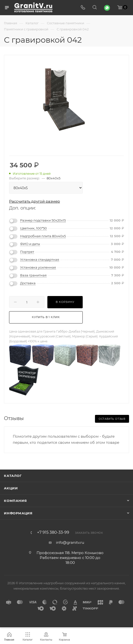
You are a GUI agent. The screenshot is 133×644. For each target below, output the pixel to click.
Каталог (13, 476)
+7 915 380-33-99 (53, 533)
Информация (18, 513)
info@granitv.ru (70, 542)
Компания (15, 501)
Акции (11, 488)
